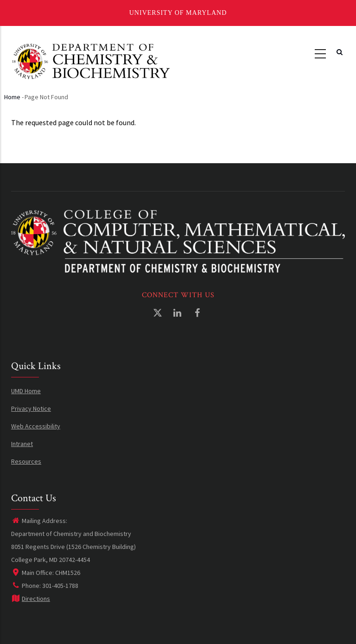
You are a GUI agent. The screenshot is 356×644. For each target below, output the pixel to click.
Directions (31, 599)
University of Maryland (178, 13)
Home (12, 97)
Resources (26, 461)
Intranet (22, 444)
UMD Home (26, 391)
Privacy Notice (31, 408)
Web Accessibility (36, 426)
